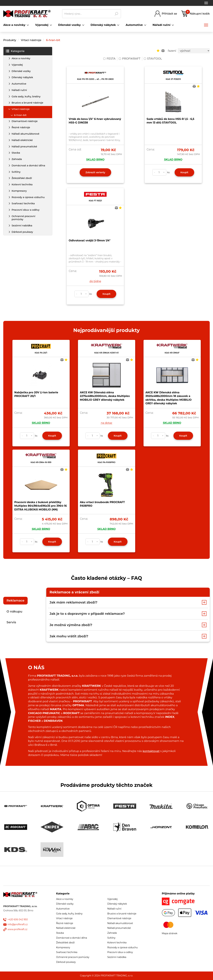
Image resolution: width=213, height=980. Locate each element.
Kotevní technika (22, 184)
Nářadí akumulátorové (26, 134)
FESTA (109, 59)
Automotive (19, 84)
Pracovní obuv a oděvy (26, 210)
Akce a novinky (21, 58)
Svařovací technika (23, 203)
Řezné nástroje (21, 127)
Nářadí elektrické (22, 140)
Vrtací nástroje (31, 40)
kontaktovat (151, 751)
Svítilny (16, 172)
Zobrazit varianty (95, 172)
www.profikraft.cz (17, 929)
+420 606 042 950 (18, 919)
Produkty (10, 40)
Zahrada (17, 159)
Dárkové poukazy (22, 232)
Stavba (16, 153)
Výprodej (17, 65)
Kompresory (19, 191)
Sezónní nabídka (22, 225)
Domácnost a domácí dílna (28, 165)
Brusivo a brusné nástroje (27, 103)
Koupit (184, 172)
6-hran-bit (53, 40)
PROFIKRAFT (130, 59)
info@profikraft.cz (18, 924)
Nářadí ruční (19, 90)
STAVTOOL (153, 59)
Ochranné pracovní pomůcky (23, 218)
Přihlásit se (169, 14)
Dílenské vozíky (21, 71)
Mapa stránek (170, 933)
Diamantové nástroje (25, 121)
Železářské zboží (22, 178)
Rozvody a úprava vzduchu (28, 197)
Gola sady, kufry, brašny (26, 96)
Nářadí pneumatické (24, 146)
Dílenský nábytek (22, 77)
